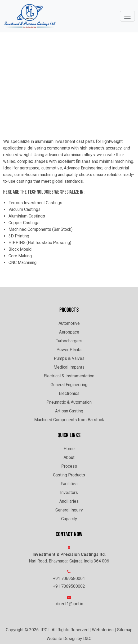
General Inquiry (69, 510)
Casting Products (69, 475)
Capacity (69, 519)
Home (69, 449)
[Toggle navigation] (127, 16)
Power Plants (69, 350)
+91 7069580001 (69, 579)
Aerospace (69, 332)
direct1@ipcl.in (70, 604)
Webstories (103, 630)
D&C (87, 639)
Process (69, 466)
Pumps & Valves (69, 358)
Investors (69, 492)
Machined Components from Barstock (69, 420)
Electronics (69, 393)
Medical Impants (69, 367)
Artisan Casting (69, 411)
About (69, 457)
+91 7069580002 (69, 586)
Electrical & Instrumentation (69, 376)
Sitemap (125, 630)
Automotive (69, 323)
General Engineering (69, 385)
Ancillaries (69, 501)
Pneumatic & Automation (69, 402)
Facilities (69, 484)
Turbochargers (69, 341)
